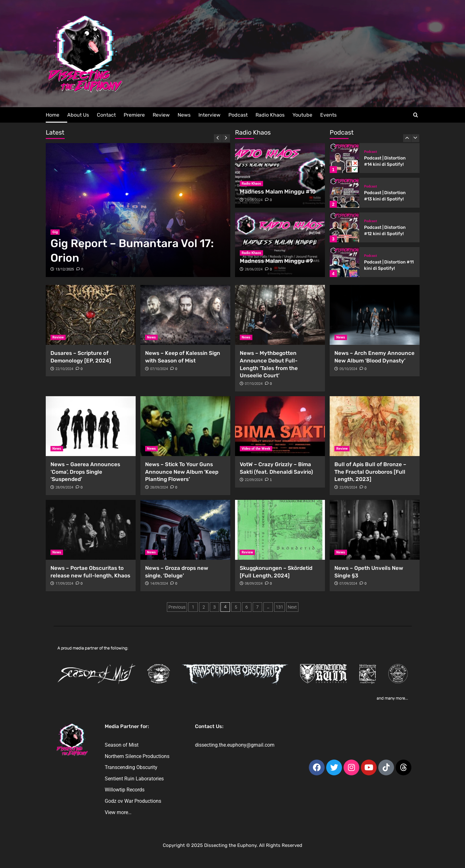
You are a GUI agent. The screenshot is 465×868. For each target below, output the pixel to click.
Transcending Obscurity (131, 767)
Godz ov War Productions (133, 801)
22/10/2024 (64, 369)
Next (292, 607)
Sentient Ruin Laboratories (134, 779)
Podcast (238, 115)
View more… (118, 812)
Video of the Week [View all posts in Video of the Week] (256, 449)
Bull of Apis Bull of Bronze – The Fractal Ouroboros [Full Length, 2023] (370, 472)
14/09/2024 (159, 584)
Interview (209, 115)
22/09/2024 (254, 480)
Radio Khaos (270, 115)
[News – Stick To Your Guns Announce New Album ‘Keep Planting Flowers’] (185, 426)
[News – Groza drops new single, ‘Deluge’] (185, 530)
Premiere (134, 115)
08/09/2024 (254, 584)
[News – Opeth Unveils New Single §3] (375, 530)
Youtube (302, 115)
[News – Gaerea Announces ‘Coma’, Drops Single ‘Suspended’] (91, 426)
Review (161, 115)
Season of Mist (122, 745)
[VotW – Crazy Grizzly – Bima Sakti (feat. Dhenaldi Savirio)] (280, 426)
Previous (177, 607)
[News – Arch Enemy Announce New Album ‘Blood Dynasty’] (375, 315)
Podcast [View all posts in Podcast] (371, 152)
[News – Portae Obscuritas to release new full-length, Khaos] (91, 530)
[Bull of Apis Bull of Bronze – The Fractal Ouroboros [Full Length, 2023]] (375, 426)
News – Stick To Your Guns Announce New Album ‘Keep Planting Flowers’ (182, 472)
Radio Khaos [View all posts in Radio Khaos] (251, 184)
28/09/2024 (64, 487)
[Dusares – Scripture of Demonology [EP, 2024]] (91, 315)
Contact (106, 115)
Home (53, 115)
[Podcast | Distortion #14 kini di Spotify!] (345, 158)
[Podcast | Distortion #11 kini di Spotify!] (345, 262)
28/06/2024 (254, 269)
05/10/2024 (348, 369)
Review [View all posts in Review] (58, 337)
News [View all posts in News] (151, 337)
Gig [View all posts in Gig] (55, 232)
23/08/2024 (254, 200)
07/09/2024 (348, 584)
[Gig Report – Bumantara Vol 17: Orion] (138, 210)
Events (328, 115)
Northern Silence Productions (137, 756)
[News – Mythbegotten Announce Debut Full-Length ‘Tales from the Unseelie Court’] (280, 315)
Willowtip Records (125, 790)
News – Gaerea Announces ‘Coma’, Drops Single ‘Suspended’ (85, 472)
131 (280, 607)
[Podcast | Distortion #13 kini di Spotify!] (345, 193)
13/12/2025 (65, 269)
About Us (78, 115)
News (184, 115)
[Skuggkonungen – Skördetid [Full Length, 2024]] (280, 530)
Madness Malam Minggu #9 (276, 261)
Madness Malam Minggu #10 (278, 192)
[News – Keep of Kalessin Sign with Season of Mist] (185, 315)
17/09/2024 (64, 584)
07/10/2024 (159, 369)
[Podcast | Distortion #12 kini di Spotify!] (345, 227)
